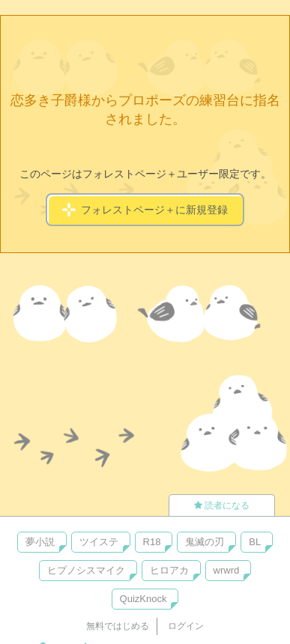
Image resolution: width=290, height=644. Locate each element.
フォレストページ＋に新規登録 (145, 210)
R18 (152, 542)
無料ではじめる (118, 626)
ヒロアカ (169, 570)
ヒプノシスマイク (86, 570)
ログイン (186, 626)
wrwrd (227, 570)
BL (255, 542)
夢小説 (40, 542)
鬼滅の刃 (205, 542)
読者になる (222, 505)
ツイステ (99, 542)
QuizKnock (144, 599)
